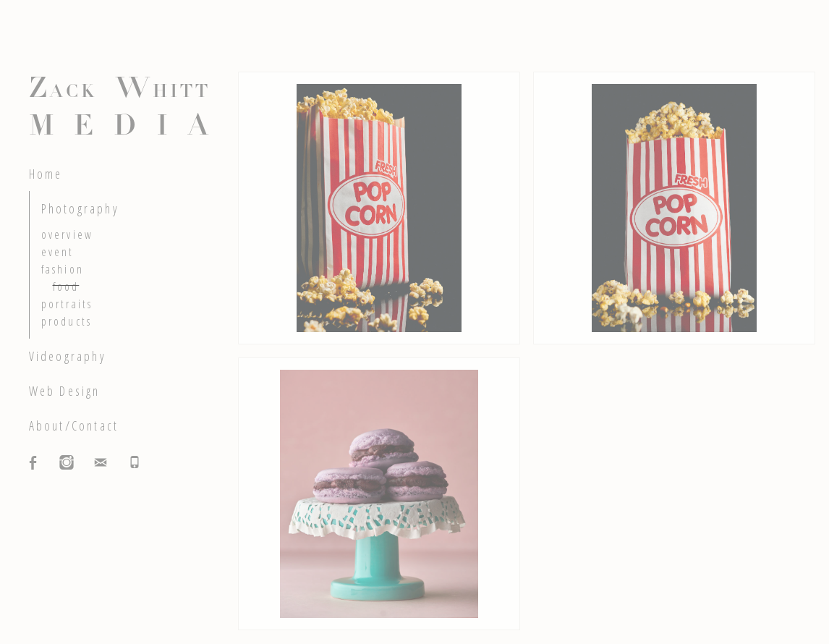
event (58, 252)
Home (46, 174)
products (67, 321)
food (66, 287)
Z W (120, 110)
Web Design (65, 391)
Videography (68, 356)
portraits (67, 304)
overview (68, 234)
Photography (80, 208)
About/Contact (74, 425)
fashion (63, 269)
